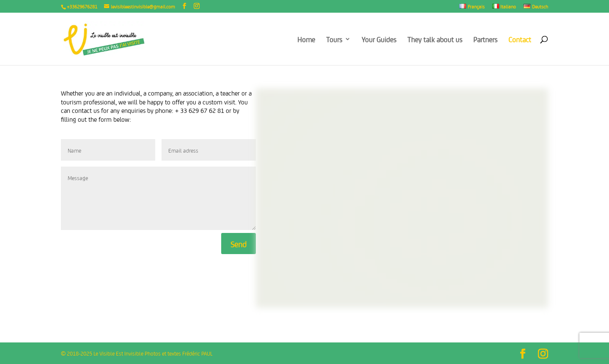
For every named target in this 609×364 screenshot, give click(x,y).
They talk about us (435, 40)
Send (239, 244)
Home (306, 40)
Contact (520, 40)
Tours (334, 40)
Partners (485, 40)
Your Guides (379, 40)
